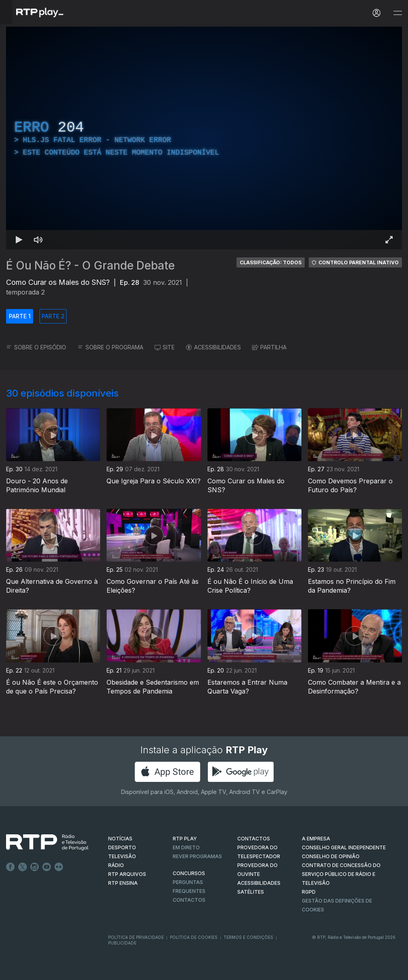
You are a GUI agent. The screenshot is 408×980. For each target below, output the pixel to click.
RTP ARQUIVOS (127, 874)
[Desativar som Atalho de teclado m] (38, 240)
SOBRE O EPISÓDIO (36, 347)
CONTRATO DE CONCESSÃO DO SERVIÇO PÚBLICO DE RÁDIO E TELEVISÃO (341, 874)
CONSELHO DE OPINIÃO (331, 856)
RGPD (309, 892)
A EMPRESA (316, 839)
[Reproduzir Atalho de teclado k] (19, 240)
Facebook (10, 867)
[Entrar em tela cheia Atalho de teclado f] (389, 240)
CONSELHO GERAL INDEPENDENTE (344, 847)
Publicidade (122, 943)
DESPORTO (122, 847)
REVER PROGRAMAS (197, 856)
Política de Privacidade (136, 937)
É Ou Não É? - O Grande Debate (90, 265)
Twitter (23, 867)
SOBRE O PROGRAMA (110, 347)
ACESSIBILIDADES (213, 347)
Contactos (189, 900)
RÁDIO (116, 865)
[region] (204, 138)
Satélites (251, 892)
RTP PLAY (185, 839)
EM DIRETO (186, 847)
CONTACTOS (254, 839)
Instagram (35, 867)
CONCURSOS (189, 873)
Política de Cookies (194, 937)
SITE (165, 347)
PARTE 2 (53, 316)
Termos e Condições (248, 937)
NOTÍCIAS (120, 839)
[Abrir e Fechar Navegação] (398, 13)
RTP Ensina (123, 883)
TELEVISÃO (122, 856)
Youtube (47, 867)
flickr (59, 867)
